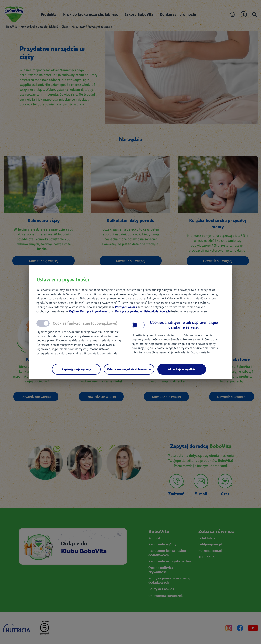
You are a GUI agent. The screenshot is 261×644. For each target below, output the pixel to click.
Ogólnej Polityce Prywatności (89, 311)
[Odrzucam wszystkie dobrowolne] (129, 369)
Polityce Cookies (126, 307)
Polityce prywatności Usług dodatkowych (143, 311)
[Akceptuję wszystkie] (182, 369)
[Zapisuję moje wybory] (76, 369)
